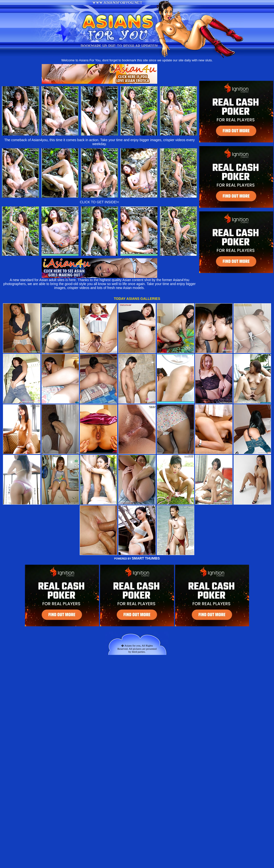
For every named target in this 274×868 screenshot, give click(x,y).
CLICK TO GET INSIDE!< (99, 202)
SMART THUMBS (146, 558)
